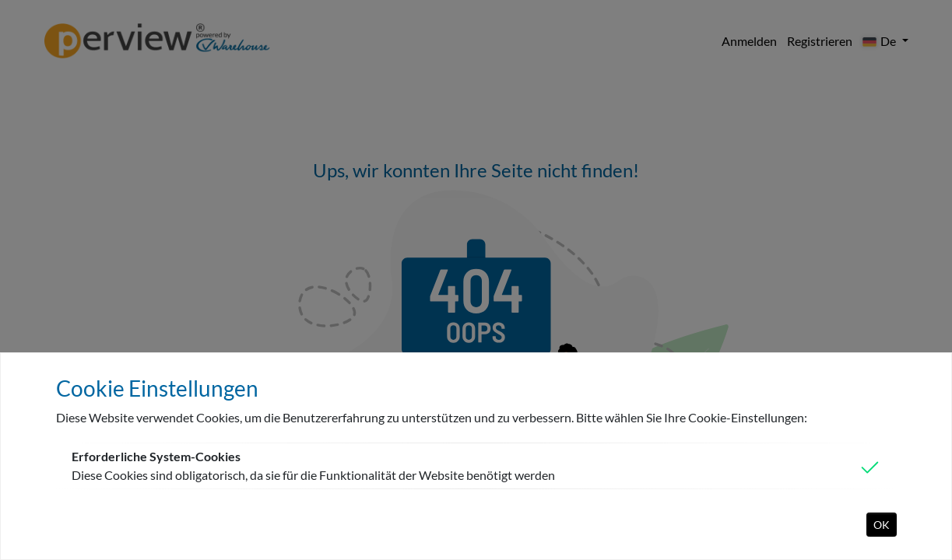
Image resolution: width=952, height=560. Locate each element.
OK (882, 525)
